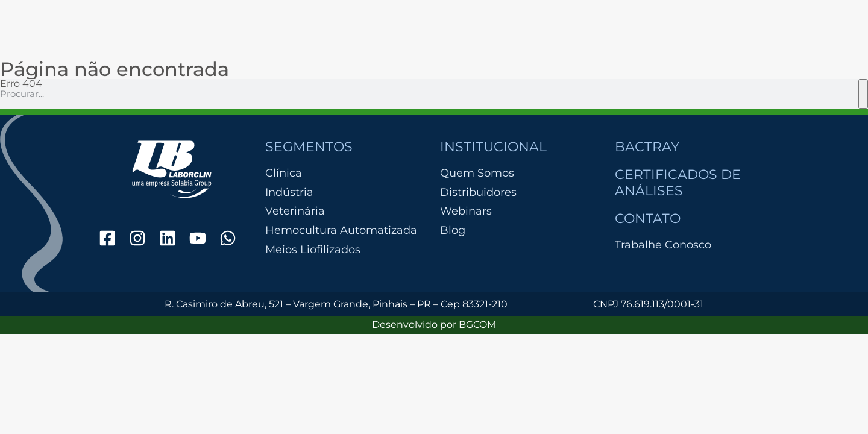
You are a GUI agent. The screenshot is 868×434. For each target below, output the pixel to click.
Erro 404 (21, 83)
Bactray (647, 147)
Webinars (466, 211)
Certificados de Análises (678, 182)
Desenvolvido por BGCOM (434, 325)
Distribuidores (478, 192)
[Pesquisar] (863, 94)
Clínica (284, 173)
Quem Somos (477, 173)
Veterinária (295, 211)
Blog (453, 230)
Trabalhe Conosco (663, 245)
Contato (648, 219)
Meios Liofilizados (313, 250)
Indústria (289, 193)
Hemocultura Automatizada (341, 231)
